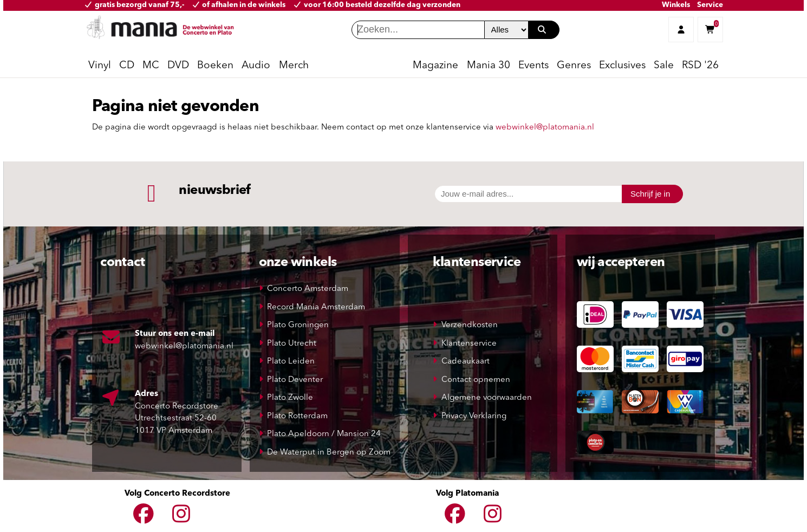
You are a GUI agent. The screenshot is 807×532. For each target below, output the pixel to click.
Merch (294, 66)
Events (533, 66)
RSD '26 (700, 66)
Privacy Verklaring (474, 416)
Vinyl (100, 66)
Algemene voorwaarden (487, 398)
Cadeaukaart (466, 362)
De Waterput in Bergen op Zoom (329, 453)
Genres (574, 66)
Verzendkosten (470, 325)
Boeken (215, 66)
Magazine (435, 66)
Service (710, 5)
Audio (256, 66)
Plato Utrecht (292, 344)
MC (151, 66)
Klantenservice (469, 344)
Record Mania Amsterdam (316, 307)
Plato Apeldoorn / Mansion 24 (324, 434)
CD (127, 66)
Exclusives (622, 66)
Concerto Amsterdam (308, 289)
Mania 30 (489, 66)
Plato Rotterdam (297, 416)
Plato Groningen (298, 325)
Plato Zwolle (290, 398)
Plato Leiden (291, 362)
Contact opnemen (476, 380)
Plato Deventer (295, 380)
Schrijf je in (650, 194)
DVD (178, 66)
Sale (664, 66)
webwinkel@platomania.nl (545, 128)
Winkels (676, 5)
